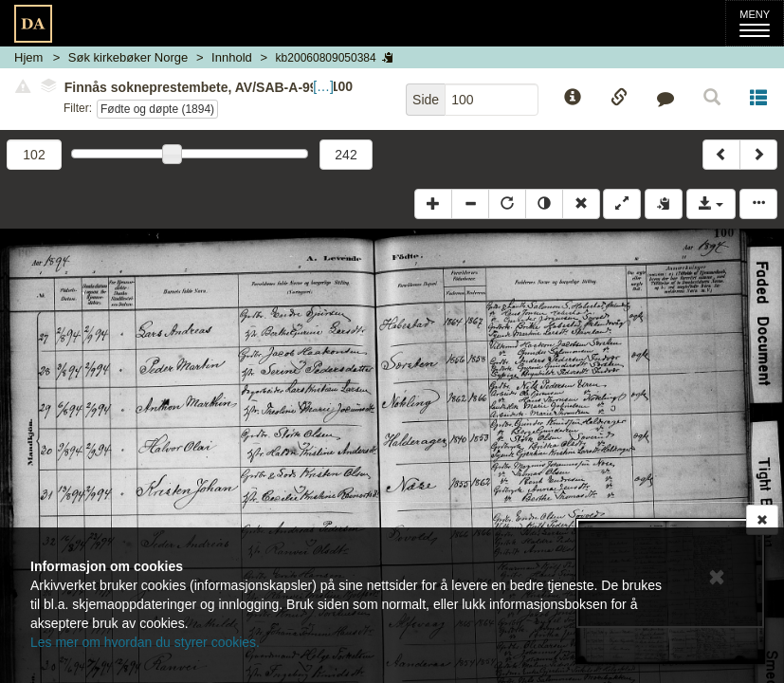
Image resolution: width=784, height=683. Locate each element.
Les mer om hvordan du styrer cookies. (145, 642)
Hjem (28, 57)
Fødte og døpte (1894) (157, 109)
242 (346, 155)
